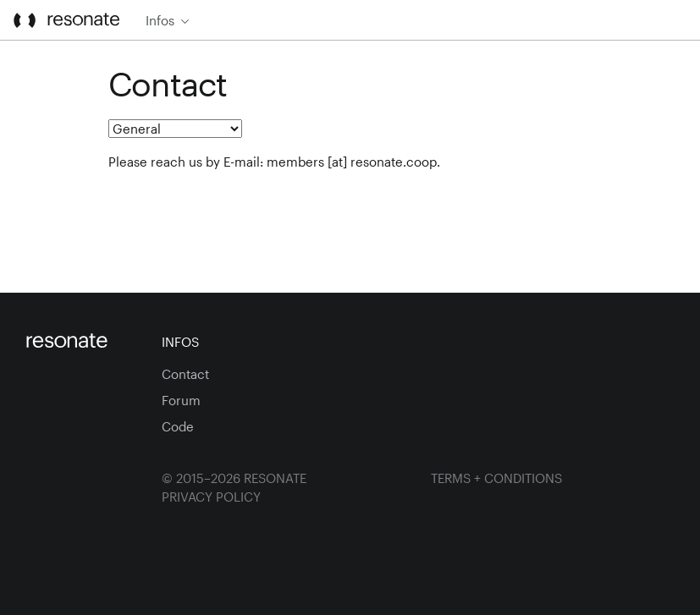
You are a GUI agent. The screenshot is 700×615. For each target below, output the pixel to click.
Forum (181, 400)
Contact (185, 374)
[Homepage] (81, 342)
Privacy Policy (211, 497)
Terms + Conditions (496, 478)
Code (178, 426)
